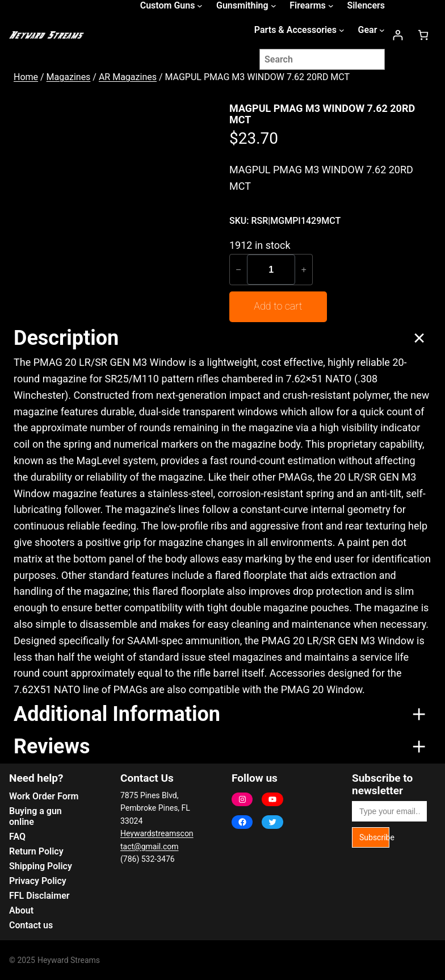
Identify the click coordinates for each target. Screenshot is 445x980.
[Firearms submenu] (331, 6)
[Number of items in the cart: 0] (423, 35)
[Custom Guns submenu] (200, 6)
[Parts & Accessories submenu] (342, 30)
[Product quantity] (271, 270)
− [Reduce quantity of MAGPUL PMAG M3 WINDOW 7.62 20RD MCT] (238, 269)
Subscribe (374, 837)
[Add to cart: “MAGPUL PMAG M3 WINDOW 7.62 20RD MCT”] (278, 307)
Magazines (69, 77)
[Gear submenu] (382, 30)
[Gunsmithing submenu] (274, 6)
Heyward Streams (69, 960)
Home (26, 77)
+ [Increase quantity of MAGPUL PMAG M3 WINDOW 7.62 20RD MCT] (303, 269)
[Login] (398, 35)
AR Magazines (128, 77)
